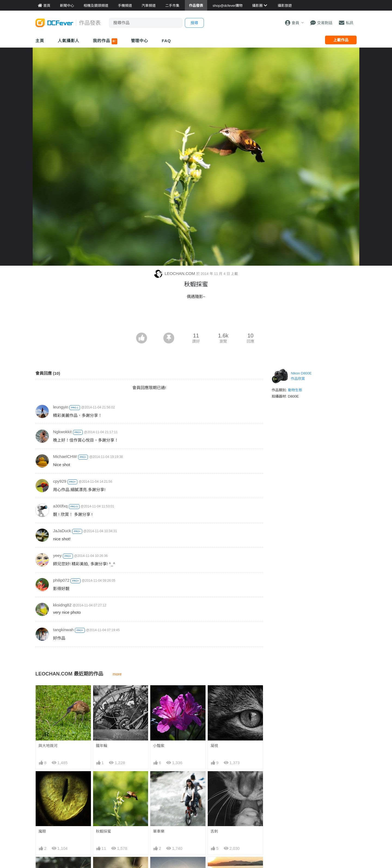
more (117, 674)
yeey (57, 555)
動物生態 (295, 390)
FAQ (166, 41)
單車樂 (159, 831)
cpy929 (60, 481)
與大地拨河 (48, 746)
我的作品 (105, 41)
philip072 (61, 580)
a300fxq (60, 506)
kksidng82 (62, 605)
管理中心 (140, 41)
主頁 (40, 41)
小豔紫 (159, 746)
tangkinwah (63, 630)
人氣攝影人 (69, 41)
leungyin (61, 407)
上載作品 (341, 40)
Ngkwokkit (62, 432)
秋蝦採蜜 (103, 831)
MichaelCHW (65, 456)
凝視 (214, 746)
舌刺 (214, 831)
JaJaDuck (62, 531)
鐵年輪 (102, 746)
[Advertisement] (196, 318)
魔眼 (42, 831)
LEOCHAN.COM (175, 273)
